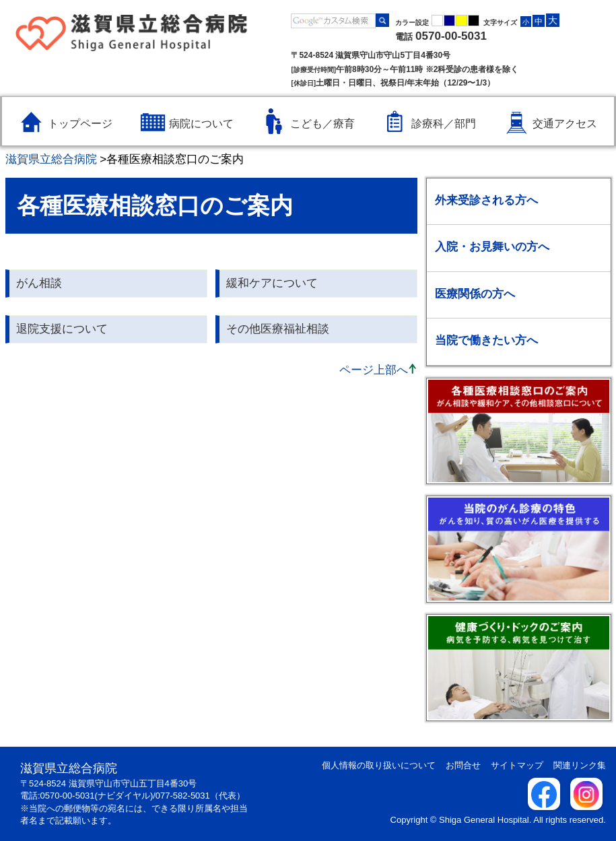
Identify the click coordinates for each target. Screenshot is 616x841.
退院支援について (62, 329)
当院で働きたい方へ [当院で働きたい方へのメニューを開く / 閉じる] (486, 340)
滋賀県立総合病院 (51, 159)
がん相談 (39, 283)
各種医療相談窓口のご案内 (175, 159)
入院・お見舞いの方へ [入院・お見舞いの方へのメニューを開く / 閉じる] (492, 247)
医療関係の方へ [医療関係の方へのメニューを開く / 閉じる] (475, 294)
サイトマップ (517, 765)
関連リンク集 (580, 765)
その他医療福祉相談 (278, 329)
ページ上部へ (374, 370)
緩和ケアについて (272, 283)
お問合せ (463, 765)
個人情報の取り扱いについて (379, 765)
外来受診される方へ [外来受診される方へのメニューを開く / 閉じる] (486, 200)
